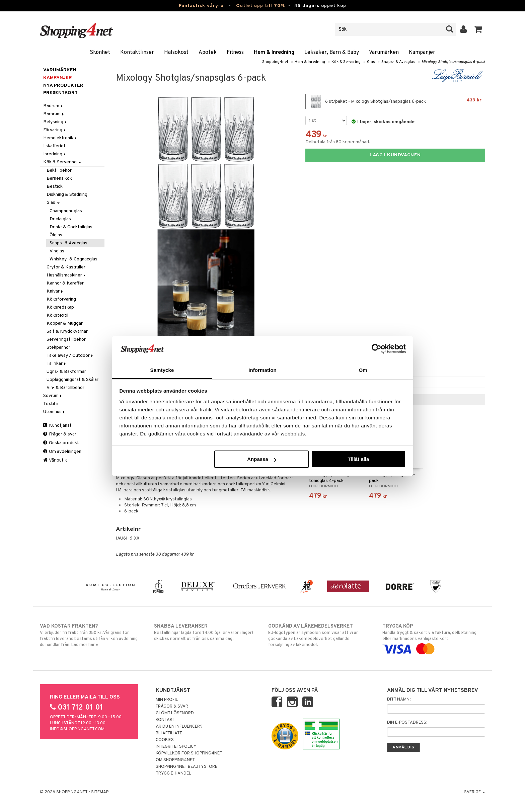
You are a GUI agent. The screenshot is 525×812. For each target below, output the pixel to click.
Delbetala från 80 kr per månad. (338, 142)
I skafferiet (54, 146)
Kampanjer (422, 53)
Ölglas (56, 235)
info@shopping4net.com (77, 729)
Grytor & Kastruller (66, 267)
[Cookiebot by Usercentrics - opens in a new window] (377, 349)
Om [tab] (363, 370)
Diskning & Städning (67, 195)
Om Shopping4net (175, 760)
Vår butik (55, 460)
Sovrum (53, 396)
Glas (371, 62)
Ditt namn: (399, 700)
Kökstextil (57, 315)
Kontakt (165, 720)
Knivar (55, 291)
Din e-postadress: (407, 723)
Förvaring (55, 130)
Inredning (55, 154)
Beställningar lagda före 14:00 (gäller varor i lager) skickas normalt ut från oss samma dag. (205, 632)
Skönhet (100, 53)
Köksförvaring (61, 299)
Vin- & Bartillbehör (65, 388)
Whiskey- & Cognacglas (73, 259)
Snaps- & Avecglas (398, 62)
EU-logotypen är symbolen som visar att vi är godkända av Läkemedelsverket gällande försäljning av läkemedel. (320, 635)
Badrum (53, 106)
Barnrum (54, 114)
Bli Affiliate (169, 733)
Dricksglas (60, 219)
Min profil (167, 700)
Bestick (55, 187)
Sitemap (100, 792)
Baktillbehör (59, 171)
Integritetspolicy (176, 747)
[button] (478, 29)
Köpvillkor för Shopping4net (189, 753)
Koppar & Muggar (65, 323)
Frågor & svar (60, 434)
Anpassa (262, 459)
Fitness (235, 53)
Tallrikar (57, 364)
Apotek (208, 53)
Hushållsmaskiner (66, 275)
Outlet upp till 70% (260, 6)
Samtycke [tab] (162, 370)
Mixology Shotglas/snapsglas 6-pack (453, 62)
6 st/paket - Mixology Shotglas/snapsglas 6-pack (395, 101)
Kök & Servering (346, 62)
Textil (51, 404)
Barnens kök (59, 179)
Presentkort (60, 93)
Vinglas (57, 251)
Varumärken (384, 53)
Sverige (475, 792)
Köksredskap (60, 307)
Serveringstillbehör (66, 340)
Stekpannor (58, 348)
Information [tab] (262, 370)
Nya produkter (63, 86)
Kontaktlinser (137, 53)
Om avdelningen (62, 452)
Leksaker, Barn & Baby (332, 53)
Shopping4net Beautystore (186, 767)
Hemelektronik (60, 138)
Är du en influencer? (179, 727)
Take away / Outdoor (70, 356)
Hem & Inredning (274, 53)
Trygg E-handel (173, 774)
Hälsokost (176, 53)
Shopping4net (275, 62)
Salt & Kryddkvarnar (67, 332)
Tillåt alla (358, 459)
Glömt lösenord (175, 713)
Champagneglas (66, 211)
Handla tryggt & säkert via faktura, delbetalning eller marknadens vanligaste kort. (434, 638)
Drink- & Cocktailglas (71, 227)
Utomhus (55, 412)
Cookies (165, 740)
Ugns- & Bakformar (66, 372)
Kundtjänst (57, 426)
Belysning (55, 122)
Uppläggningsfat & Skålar (72, 380)
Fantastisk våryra (201, 6)
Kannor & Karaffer (65, 283)
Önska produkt (61, 443)
